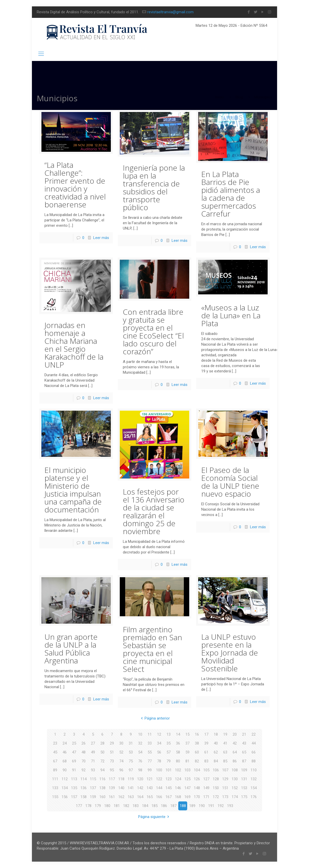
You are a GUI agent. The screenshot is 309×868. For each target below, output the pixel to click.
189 (192, 806)
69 (74, 761)
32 (140, 743)
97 (131, 770)
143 (150, 788)
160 (102, 797)
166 (159, 797)
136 (84, 788)
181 (117, 806)
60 (197, 752)
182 (126, 806)
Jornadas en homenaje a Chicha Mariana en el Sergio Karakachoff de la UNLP (74, 345)
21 (244, 734)
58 (178, 752)
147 (187, 788)
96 (121, 770)
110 (254, 770)
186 (164, 806)
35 (169, 743)
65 (244, 752)
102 (178, 770)
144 (159, 788)
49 (93, 752)
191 (211, 806)
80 (178, 761)
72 (102, 761)
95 (112, 770)
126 (197, 779)
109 (244, 770)
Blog (239, 97)
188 (183, 806)
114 (84, 779)
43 (244, 743)
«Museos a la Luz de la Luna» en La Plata (231, 315)
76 (140, 761)
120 (140, 779)
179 (98, 806)
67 (55, 761)
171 (206, 797)
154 (254, 788)
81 (187, 761)
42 (235, 743)
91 (74, 770)
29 (112, 743)
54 (140, 752)
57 (169, 752)
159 (93, 797)
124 (178, 779)
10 (140, 734)
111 (55, 779)
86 (235, 761)
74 (121, 761)
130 (235, 779)
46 (65, 752)
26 (84, 743)
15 (187, 734)
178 (88, 806)
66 (254, 752)
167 (169, 797)
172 (216, 797)
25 (74, 743)
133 (55, 788)
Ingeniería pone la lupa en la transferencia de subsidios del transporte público (154, 187)
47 (74, 752)
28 (102, 743)
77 (150, 761)
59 (187, 752)
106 (216, 770)
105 (206, 770)
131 (244, 779)
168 (178, 797)
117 (112, 779)
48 (84, 752)
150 (216, 788)
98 (140, 770)
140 (121, 788)
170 (197, 797)
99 (150, 770)
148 (197, 788)
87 (244, 761)
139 (112, 788)
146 (178, 788)
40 (216, 743)
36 (178, 743)
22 (254, 734)
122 (159, 779)
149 (206, 788)
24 (65, 743)
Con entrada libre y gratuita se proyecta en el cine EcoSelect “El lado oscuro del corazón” (153, 332)
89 (55, 770)
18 (216, 734)
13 (169, 734)
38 (197, 743)
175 (244, 797)
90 (65, 770)
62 (216, 752)
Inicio (219, 97)
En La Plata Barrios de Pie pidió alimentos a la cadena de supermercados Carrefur (231, 194)
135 (74, 788)
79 (169, 761)
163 (131, 797)
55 (150, 752)
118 (121, 779)
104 (197, 770)
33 (150, 743)
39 (206, 743)
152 (235, 788)
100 (159, 770)
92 (84, 770)
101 (169, 770)
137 (93, 788)
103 (187, 770)
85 (225, 761)
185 (154, 806)
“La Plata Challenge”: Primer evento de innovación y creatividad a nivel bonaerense (75, 185)
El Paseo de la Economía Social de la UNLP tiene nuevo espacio (230, 482)
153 (244, 788)
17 (206, 734)
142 (140, 788)
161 (112, 797)
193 (230, 806)
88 (254, 761)
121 (150, 779)
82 (197, 761)
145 (169, 788)
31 (131, 743)
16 (197, 734)
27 (93, 743)
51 (112, 752)
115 (93, 779)
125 (187, 779)
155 (55, 797)
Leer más (101, 238)
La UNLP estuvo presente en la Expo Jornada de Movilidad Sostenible (230, 653)
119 (131, 779)
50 (102, 752)
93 (93, 770)
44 (254, 743)
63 (225, 752)
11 (150, 734)
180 (107, 806)
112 (65, 779)
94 (102, 770)
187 (173, 806)
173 (225, 797)
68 (65, 761)
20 (235, 734)
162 (121, 797)
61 (206, 752)
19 (225, 734)
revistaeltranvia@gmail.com (170, 12)
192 (221, 806)
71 (93, 761)
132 (254, 779)
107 (225, 770)
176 (254, 797)
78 (159, 761)
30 (121, 743)
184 (145, 806)
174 (235, 797)
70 (84, 761)
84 (216, 761)
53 (131, 752)
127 (206, 779)
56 (159, 752)
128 (216, 779)
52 (121, 752)
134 (65, 788)
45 (55, 752)
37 (187, 743)
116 (102, 779)
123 (169, 779)
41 (225, 743)
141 (131, 788)
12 (159, 734)
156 (65, 797)
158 (84, 797)
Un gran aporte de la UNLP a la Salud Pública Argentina (71, 649)
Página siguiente (154, 817)
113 (74, 779)
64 (235, 752)
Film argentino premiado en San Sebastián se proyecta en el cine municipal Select (152, 649)
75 (131, 761)
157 (74, 797)
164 (140, 797)
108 (235, 770)
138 (102, 788)
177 (79, 806)
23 (55, 743)
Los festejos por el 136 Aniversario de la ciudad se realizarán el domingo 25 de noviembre (154, 511)
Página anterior (154, 718)
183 (136, 806)
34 (159, 743)
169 (187, 797)
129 (225, 779)
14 (178, 734)
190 (202, 806)
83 (206, 761)
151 (225, 788)
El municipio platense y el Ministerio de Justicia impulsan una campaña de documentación (73, 490)
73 (112, 761)
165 (150, 797)
